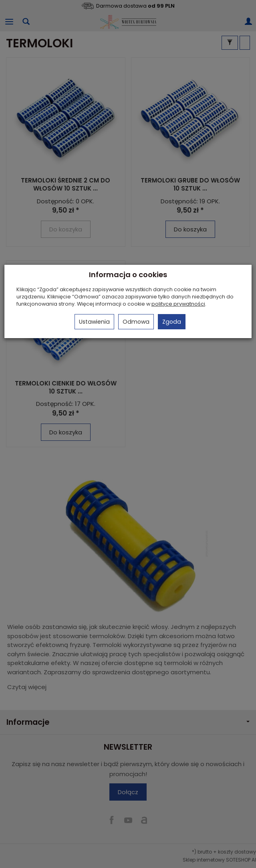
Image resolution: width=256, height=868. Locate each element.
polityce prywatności (178, 304)
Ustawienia (94, 322)
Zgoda (172, 322)
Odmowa (136, 322)
